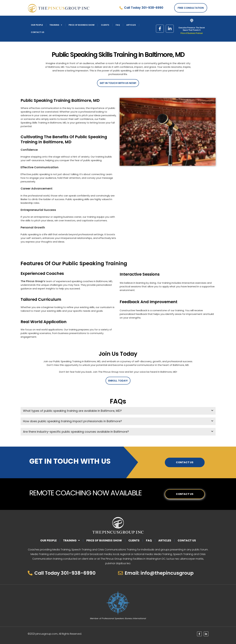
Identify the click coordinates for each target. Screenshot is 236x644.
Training (56, 25)
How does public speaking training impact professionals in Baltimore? (72, 421)
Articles (131, 25)
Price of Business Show (82, 25)
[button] (118, 411)
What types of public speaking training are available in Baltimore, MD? (72, 411)
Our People (37, 25)
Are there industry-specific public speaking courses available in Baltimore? (76, 432)
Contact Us (38, 32)
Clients (105, 25)
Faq (118, 25)
